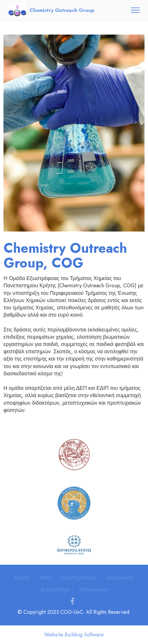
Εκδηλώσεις (120, 577)
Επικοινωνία (93, 589)
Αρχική (22, 577)
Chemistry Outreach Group (62, 10)
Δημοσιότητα (55, 589)
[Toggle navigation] (135, 10)
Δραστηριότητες (79, 577)
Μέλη (45, 577)
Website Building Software (74, 635)
